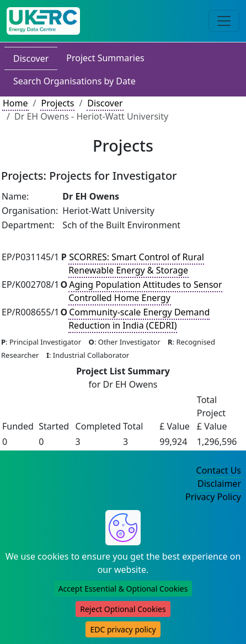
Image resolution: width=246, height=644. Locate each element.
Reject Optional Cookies (123, 609)
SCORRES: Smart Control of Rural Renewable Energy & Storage (136, 264)
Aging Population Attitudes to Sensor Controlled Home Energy (145, 291)
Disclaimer (219, 484)
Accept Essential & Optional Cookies (123, 589)
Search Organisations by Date (74, 81)
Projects (57, 103)
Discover (31, 58)
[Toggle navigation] (224, 21)
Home (15, 103)
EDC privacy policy (123, 629)
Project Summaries (105, 58)
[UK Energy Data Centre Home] (43, 21)
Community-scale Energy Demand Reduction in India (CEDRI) (139, 319)
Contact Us (219, 470)
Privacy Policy (213, 497)
